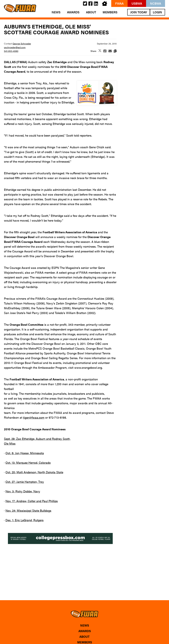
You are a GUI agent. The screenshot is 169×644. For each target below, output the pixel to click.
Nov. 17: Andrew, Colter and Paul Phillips (32, 501)
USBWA (137, 3)
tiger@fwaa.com (34, 417)
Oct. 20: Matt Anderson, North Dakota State (34, 472)
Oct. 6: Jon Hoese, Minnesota (25, 453)
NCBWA (156, 3)
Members (110, 12)
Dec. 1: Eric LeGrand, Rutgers (25, 520)
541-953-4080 (11, 51)
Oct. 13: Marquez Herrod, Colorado (28, 463)
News (56, 12)
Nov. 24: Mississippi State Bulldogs (28, 510)
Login (157, 12)
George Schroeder (22, 43)
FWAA (119, 3)
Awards (73, 12)
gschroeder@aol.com (15, 47)
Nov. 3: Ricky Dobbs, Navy (23, 491)
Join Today (139, 12)
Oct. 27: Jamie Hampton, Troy (25, 482)
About (91, 12)
